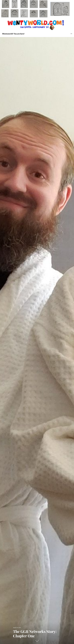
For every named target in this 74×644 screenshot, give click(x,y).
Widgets (71, 35)
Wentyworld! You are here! (13, 34)
